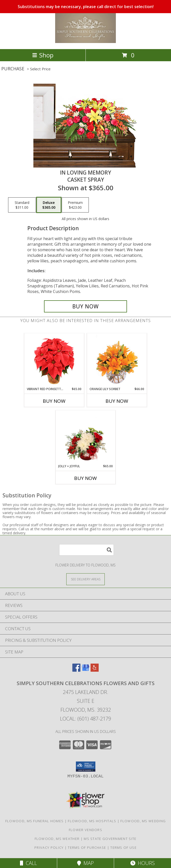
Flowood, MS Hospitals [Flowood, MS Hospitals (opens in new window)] (92, 821)
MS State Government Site (110, 839)
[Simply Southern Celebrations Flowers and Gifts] (85, 42)
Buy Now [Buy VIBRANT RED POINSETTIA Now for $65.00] (54, 401)
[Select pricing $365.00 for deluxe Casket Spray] (49, 205)
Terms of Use (123, 848)
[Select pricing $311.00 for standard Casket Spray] (22, 205)
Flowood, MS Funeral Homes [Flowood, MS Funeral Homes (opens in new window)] (35, 821)
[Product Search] (87, 550)
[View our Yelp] (95, 670)
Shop (43, 55)
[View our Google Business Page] (85, 670)
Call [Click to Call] (28, 863)
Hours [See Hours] (143, 863)
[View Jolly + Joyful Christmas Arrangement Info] (86, 437)
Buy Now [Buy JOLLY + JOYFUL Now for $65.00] (85, 478)
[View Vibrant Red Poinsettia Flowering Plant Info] (54, 360)
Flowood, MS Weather (57, 839)
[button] (86, 767)
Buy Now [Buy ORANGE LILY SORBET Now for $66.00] (117, 401)
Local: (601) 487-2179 (85, 719)
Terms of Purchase (87, 848)
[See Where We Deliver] (85, 579)
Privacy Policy (49, 848)
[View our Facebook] (76, 670)
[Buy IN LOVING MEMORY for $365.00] (85, 306)
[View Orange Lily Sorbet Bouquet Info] (117, 360)
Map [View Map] (85, 863)
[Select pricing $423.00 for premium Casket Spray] (75, 205)
